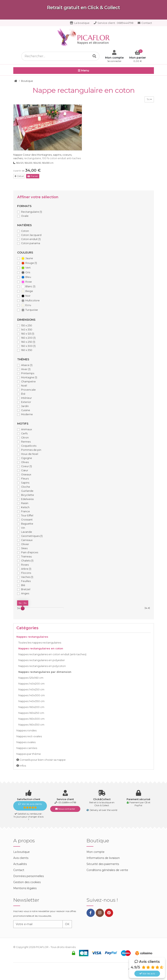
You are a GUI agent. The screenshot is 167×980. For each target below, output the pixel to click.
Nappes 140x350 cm (31, 701)
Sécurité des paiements (103, 864)
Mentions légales (25, 888)
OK (67, 924)
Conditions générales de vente (107, 870)
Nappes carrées (27, 748)
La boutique (80, 23)
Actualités (20, 864)
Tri (149, 99)
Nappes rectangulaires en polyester (42, 660)
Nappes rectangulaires (32, 637)
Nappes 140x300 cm (32, 695)
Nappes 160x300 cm (31, 719)
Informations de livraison (103, 858)
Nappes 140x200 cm (31, 684)
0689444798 (114, 23)
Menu (83, 71)
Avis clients (21, 858)
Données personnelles (29, 876)
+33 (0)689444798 (67, 802)
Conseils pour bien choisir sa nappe (41, 760)
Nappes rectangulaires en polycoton (42, 666)
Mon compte (96, 852)
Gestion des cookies (27, 882)
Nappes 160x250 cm (31, 713)
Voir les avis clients (30, 806)
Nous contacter (65, 809)
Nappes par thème (29, 754)
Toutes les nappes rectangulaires (40, 643)
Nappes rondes (26, 730)
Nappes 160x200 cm (31, 707)
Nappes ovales (26, 742)
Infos (21, 766)
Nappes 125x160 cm (31, 678)
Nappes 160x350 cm (31, 725)
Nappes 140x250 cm (31, 689)
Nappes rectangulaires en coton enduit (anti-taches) (52, 654)
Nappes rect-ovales (29, 736)
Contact (145, 23)
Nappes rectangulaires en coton (41, 648)
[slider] (23, 608)
